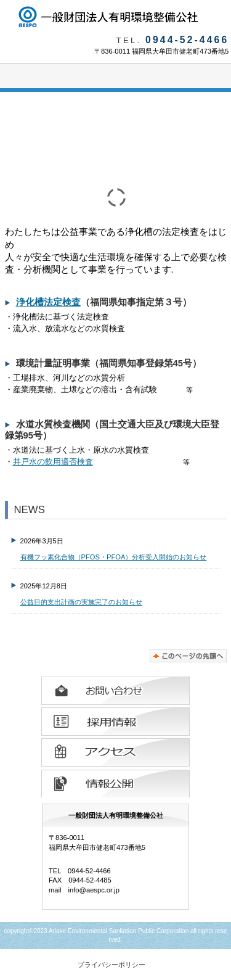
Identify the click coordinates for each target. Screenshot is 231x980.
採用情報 (115, 722)
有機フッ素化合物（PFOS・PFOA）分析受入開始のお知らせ (114, 557)
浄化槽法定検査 (48, 302)
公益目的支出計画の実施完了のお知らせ (81, 602)
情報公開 (115, 783)
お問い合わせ (115, 691)
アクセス (115, 752)
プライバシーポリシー (111, 965)
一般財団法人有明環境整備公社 (116, 17)
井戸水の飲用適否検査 (53, 462)
